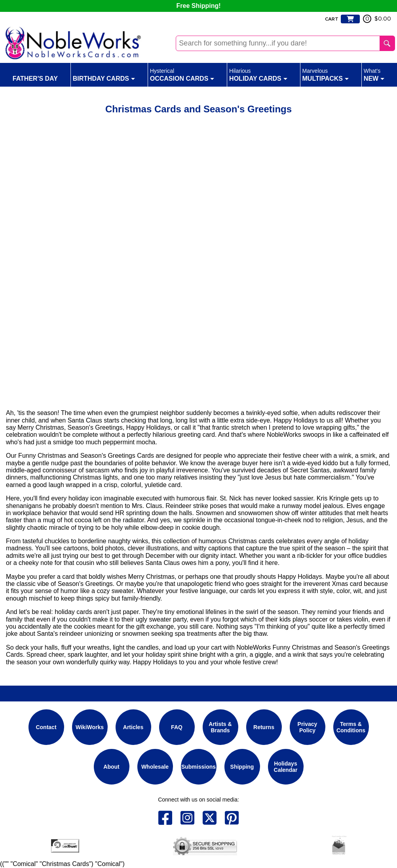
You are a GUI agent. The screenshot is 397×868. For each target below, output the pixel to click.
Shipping (242, 767)
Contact (46, 727)
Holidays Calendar (286, 767)
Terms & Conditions (351, 727)
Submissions (198, 767)
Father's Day (35, 74)
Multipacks (326, 74)
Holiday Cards (258, 74)
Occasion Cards (182, 74)
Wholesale (155, 767)
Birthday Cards (104, 74)
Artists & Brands (220, 727)
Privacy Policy (308, 727)
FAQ (177, 727)
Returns (264, 727)
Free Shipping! (199, 6)
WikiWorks (90, 727)
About (111, 767)
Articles (133, 727)
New (374, 74)
